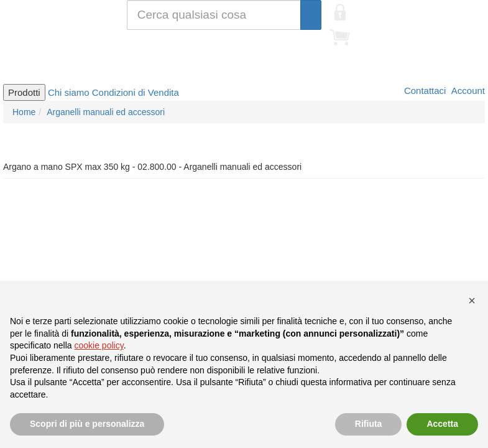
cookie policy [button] (99, 345)
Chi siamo (69, 92)
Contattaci (424, 91)
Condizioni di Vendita (136, 92)
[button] (472, 301)
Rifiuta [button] (369, 424)
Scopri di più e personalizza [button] (87, 424)
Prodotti (24, 92)
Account (467, 91)
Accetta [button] (442, 424)
